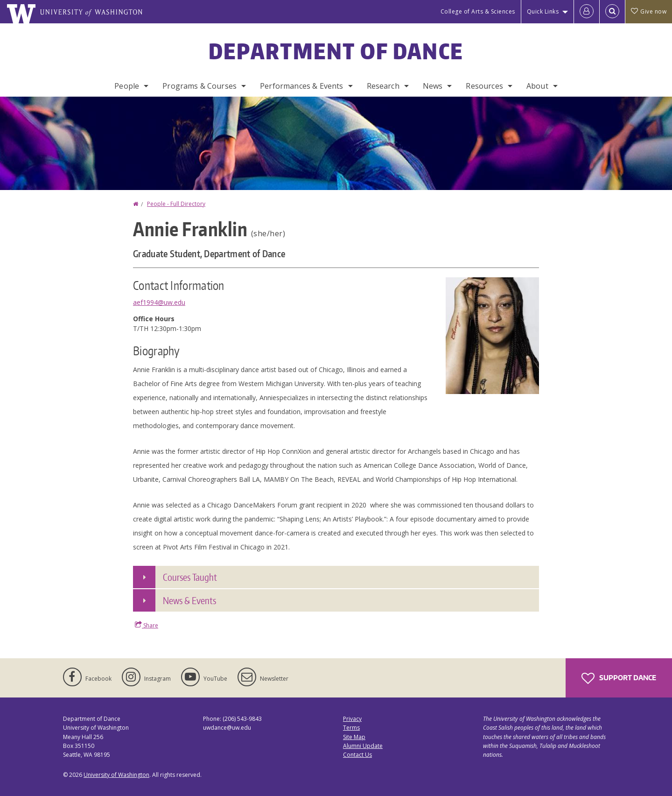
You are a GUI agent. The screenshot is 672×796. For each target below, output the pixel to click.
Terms (351, 728)
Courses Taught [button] (190, 577)
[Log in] (587, 12)
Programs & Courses (199, 86)
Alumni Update (363, 746)
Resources (484, 86)
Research (383, 86)
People (127, 86)
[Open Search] (612, 12)
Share (147, 625)
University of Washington (116, 775)
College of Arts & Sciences (478, 11)
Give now (649, 11)
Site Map (354, 737)
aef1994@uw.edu (159, 302)
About (537, 86)
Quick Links (543, 11)
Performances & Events (301, 86)
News (433, 86)
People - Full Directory (176, 204)
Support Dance (619, 678)
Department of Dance (336, 51)
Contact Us (357, 755)
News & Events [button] (189, 600)
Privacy (352, 719)
